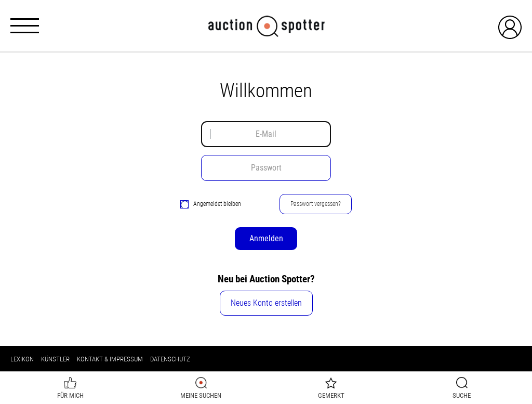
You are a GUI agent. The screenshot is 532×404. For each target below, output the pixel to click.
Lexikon (22, 359)
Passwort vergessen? (316, 204)
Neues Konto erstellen (266, 303)
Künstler (55, 359)
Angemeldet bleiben (211, 204)
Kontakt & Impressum (110, 359)
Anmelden (266, 238)
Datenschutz (170, 359)
